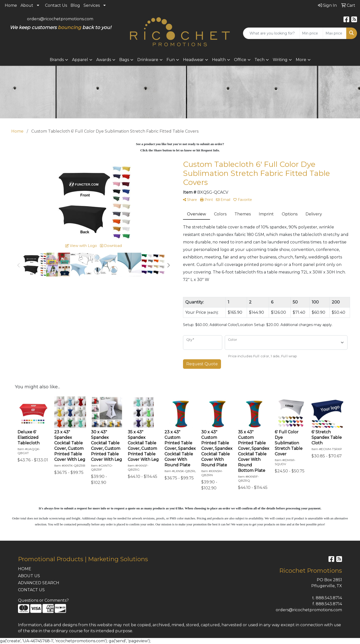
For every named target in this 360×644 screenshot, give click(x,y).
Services (92, 5)
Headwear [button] (193, 60)
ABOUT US (29, 576)
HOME (25, 569)
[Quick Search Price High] (335, 33)
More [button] (301, 60)
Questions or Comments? (43, 600)
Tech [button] (259, 60)
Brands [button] (57, 60)
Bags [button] (124, 60)
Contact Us (56, 5)
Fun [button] (171, 60)
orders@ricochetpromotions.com (60, 19)
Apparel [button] (80, 60)
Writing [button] (280, 60)
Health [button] (219, 60)
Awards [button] (104, 60)
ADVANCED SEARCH (39, 583)
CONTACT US (31, 590)
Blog (75, 5)
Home (11, 5)
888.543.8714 (329, 598)
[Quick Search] (271, 33)
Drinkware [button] (148, 60)
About (27, 5)
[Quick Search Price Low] (311, 33)
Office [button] (240, 60)
